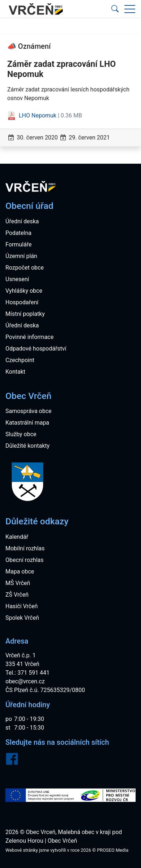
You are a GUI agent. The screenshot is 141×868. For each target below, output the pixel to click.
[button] (115, 9)
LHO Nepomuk (33, 115)
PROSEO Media (113, 850)
